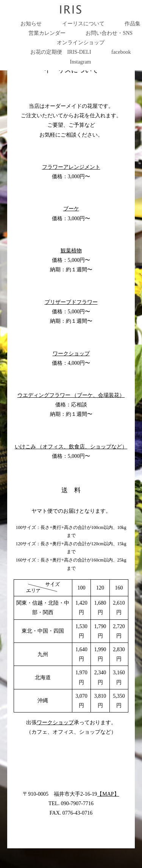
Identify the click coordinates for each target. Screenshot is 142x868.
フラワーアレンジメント (71, 167)
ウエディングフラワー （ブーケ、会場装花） (71, 395)
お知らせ (31, 24)
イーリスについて (83, 24)
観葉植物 (71, 251)
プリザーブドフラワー (71, 302)
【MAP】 (108, 794)
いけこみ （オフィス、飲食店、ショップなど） (71, 447)
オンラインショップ (81, 43)
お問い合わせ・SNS (109, 33)
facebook (121, 52)
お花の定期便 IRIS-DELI (61, 52)
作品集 (133, 24)
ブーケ (71, 209)
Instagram (81, 62)
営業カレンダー (47, 33)
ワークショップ (71, 354)
